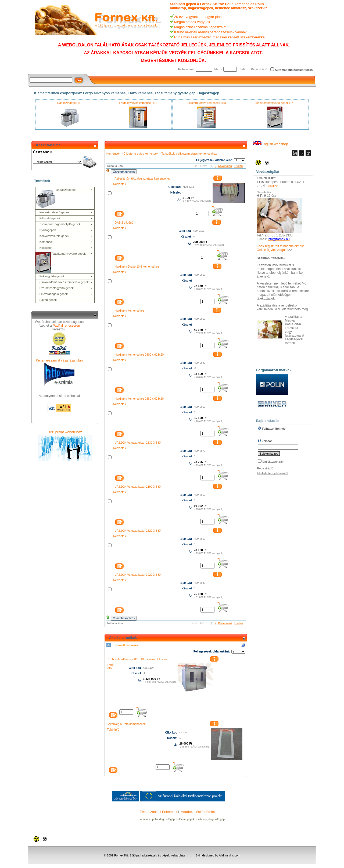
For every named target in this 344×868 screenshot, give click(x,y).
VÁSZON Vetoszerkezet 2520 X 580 (138, 531)
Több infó (110, 666)
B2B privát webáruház (65, 432)
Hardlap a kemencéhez (130, 311)
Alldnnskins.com (229, 855)
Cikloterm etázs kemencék (141, 154)
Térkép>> (272, 186)
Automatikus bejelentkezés (294, 70)
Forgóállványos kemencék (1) (138, 103)
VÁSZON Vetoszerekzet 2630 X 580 (138, 443)
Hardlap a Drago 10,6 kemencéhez (137, 267)
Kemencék (113, 154)
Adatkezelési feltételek (198, 812)
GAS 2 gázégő (124, 223)
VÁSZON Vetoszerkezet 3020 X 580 (138, 575)
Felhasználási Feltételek (158, 812)
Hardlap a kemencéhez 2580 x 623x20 (139, 399)
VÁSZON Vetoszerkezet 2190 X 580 (138, 487)
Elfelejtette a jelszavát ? (273, 473)
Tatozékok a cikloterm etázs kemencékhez (189, 154)
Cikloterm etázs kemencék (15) (206, 103)
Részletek (120, 184)
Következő (225, 166)
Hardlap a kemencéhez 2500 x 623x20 (139, 355)
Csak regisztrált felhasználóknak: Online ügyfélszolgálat (280, 248)
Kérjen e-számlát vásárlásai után (59, 360)
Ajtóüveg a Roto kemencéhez (127, 724)
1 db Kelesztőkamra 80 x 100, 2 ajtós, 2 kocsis (138, 659)
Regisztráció (259, 69)
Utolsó (239, 166)
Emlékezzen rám (273, 462)
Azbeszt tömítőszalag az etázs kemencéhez (143, 178)
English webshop (271, 144)
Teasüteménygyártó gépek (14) (275, 103)
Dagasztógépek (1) (69, 103)
